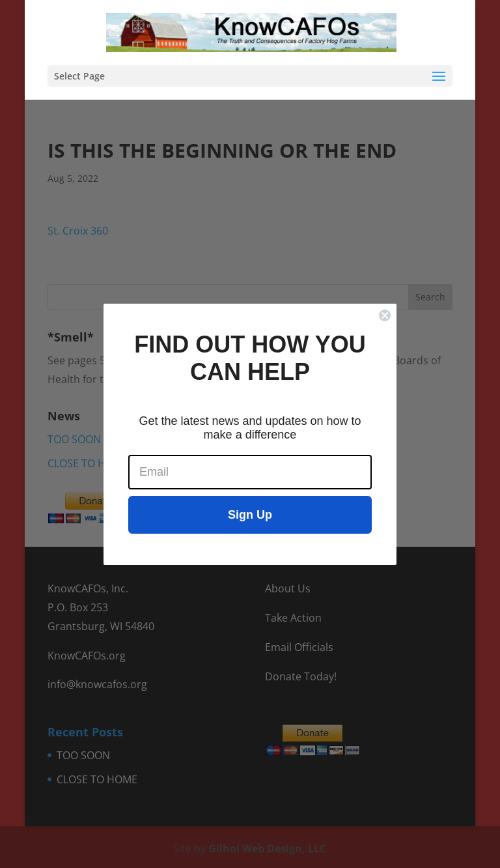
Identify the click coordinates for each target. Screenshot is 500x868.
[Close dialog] (385, 315)
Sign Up (250, 515)
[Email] (250, 472)
